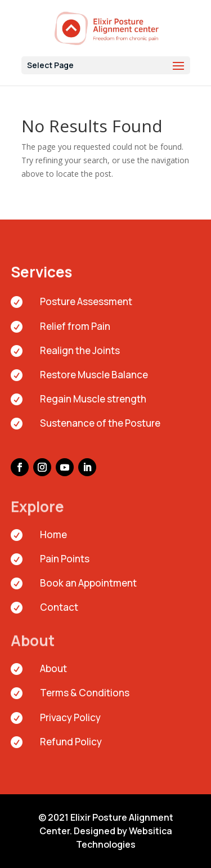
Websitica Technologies (124, 838)
